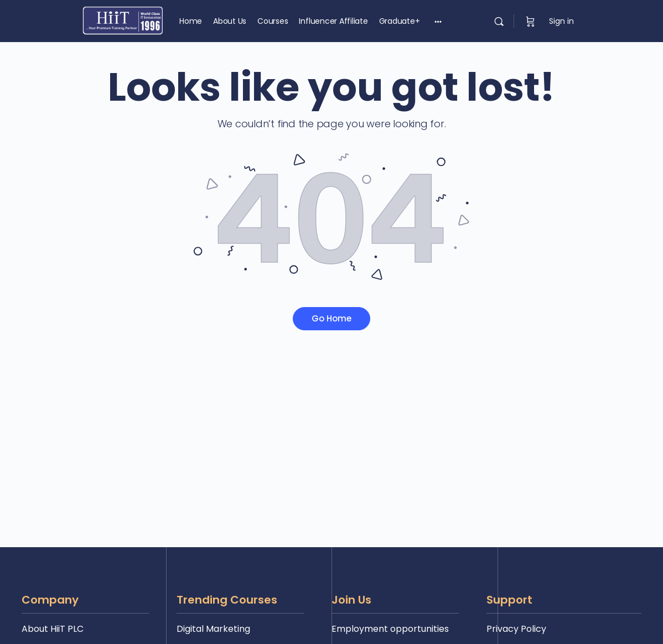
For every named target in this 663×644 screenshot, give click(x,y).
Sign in (561, 21)
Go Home (331, 318)
